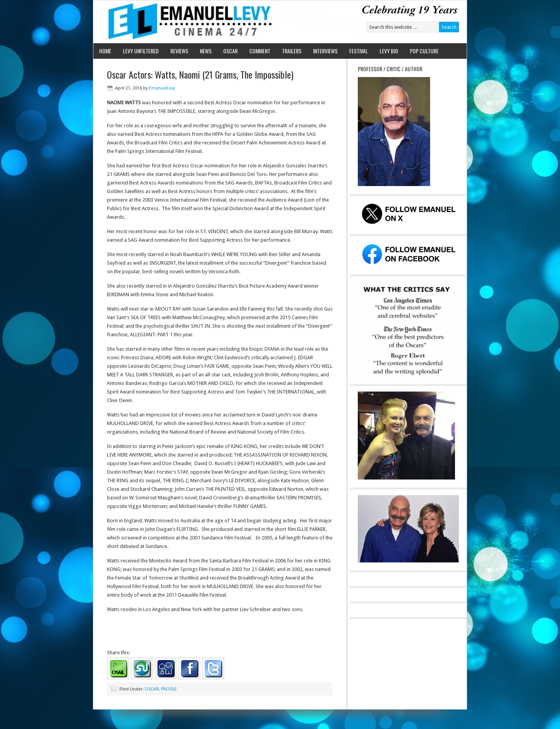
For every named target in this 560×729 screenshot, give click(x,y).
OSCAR (230, 51)
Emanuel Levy (184, 22)
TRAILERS (292, 51)
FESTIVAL (359, 51)
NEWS (206, 51)
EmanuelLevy (162, 88)
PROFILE (169, 689)
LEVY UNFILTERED (141, 51)
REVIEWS (179, 51)
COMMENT (260, 51)
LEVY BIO (389, 51)
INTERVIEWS (325, 51)
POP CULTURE (424, 51)
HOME (105, 51)
